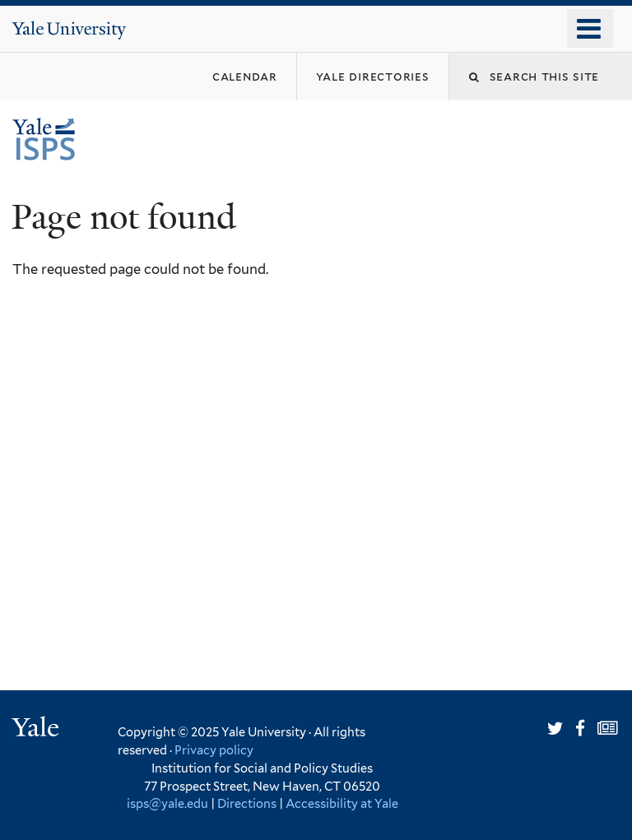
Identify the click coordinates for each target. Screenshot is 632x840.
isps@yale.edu (167, 803)
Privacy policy (214, 750)
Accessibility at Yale (342, 803)
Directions (247, 803)
